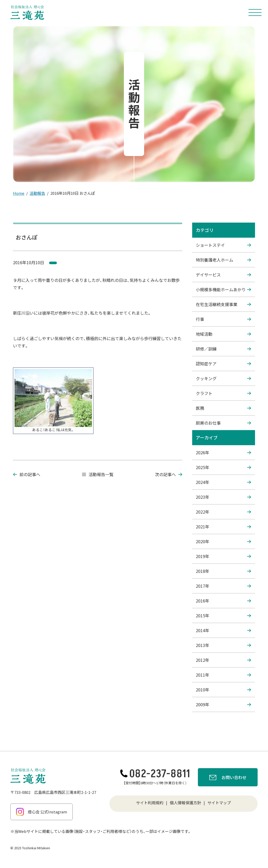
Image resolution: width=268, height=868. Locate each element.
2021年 (223, 527)
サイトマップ (219, 803)
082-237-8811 (155, 774)
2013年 (223, 645)
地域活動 (223, 334)
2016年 (223, 601)
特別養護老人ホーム (223, 260)
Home (19, 193)
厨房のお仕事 (223, 423)
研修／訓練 (223, 349)
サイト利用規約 (150, 803)
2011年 (223, 675)
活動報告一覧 (98, 474)
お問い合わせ (228, 778)
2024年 (223, 482)
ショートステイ (223, 245)
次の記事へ (169, 474)
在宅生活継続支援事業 (223, 304)
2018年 (223, 571)
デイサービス (223, 275)
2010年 (223, 690)
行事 (223, 319)
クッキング (223, 378)
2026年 (223, 452)
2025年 (223, 467)
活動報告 (37, 193)
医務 (223, 408)
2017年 (223, 586)
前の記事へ (27, 474)
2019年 (223, 556)
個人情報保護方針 (185, 803)
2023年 (223, 497)
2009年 (223, 704)
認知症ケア (223, 364)
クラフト (223, 393)
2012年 (223, 660)
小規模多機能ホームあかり (223, 289)
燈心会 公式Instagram (42, 812)
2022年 (223, 512)
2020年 (223, 541)
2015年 (223, 616)
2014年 (223, 630)
